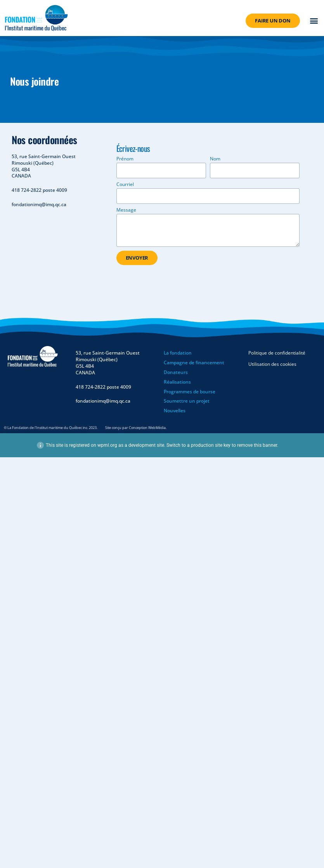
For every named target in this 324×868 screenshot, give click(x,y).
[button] (314, 21)
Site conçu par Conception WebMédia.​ (136, 428)
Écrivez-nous (133, 151)
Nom (215, 159)
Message (126, 210)
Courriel (125, 185)
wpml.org (107, 445)
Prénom (125, 159)
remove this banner (257, 445)
